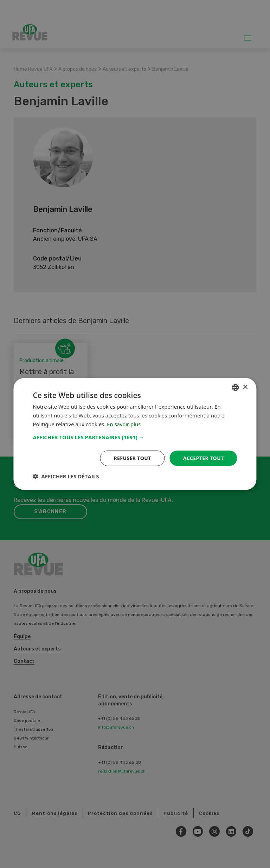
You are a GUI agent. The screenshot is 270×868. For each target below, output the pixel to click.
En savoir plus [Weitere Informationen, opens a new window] (124, 424)
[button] (135, 437)
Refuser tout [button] (132, 458)
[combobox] (236, 388)
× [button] (245, 387)
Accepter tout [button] (203, 458)
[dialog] (135, 434)
